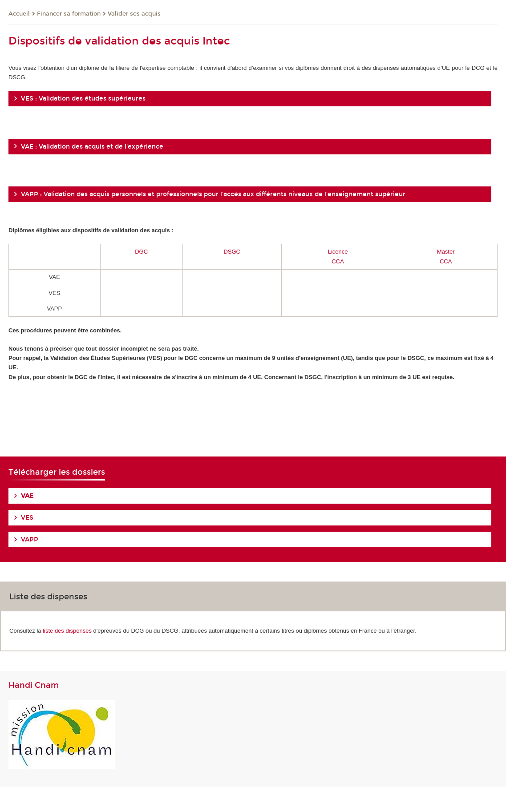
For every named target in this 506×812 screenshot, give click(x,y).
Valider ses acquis (134, 14)
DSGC (232, 252)
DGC (141, 252)
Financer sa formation (69, 14)
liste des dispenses (67, 631)
